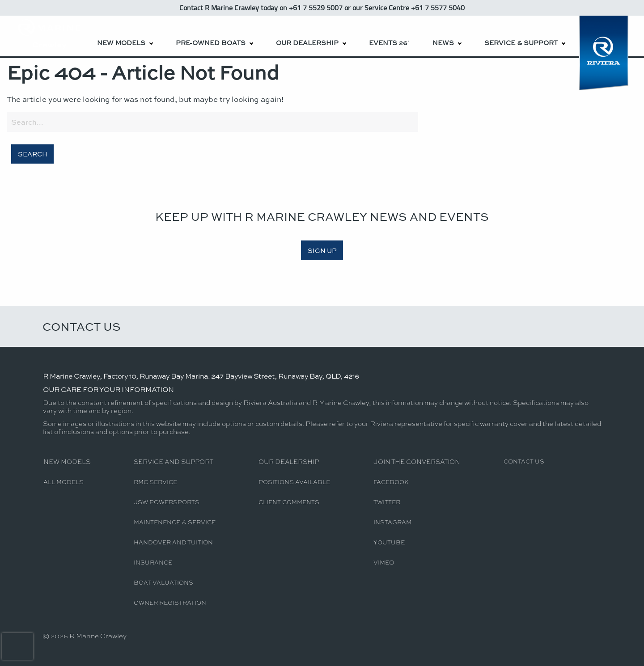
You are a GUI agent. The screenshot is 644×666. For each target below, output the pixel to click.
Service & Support (521, 42)
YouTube (389, 542)
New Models (121, 42)
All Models (64, 482)
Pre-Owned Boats (211, 42)
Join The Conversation (417, 461)
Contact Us (82, 326)
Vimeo (384, 562)
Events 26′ (389, 42)
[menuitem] (125, 36)
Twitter (387, 502)
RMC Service (155, 482)
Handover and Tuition (173, 542)
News (443, 42)
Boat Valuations (163, 582)
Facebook (391, 482)
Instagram (392, 522)
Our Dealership (307, 42)
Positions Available (294, 482)
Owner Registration (170, 602)
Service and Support (174, 461)
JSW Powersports (167, 502)
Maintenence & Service (175, 522)
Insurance (153, 562)
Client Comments (289, 502)
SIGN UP (322, 250)
